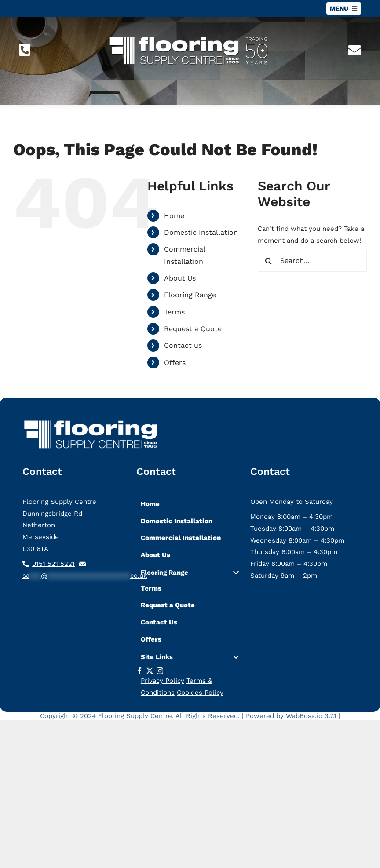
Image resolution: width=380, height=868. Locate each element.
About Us (180, 278)
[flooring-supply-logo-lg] (190, 34)
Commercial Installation (181, 538)
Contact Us (159, 622)
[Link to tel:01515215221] (25, 50)
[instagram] (160, 671)
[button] (190, 574)
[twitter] (150, 671)
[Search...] (312, 261)
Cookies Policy (200, 693)
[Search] (269, 261)
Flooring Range (190, 295)
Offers (175, 363)
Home (174, 216)
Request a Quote (193, 329)
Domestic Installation (201, 232)
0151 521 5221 (53, 564)
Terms (174, 312)
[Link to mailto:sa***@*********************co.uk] (354, 50)
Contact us (183, 345)
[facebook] (140, 671)
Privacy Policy (163, 681)
